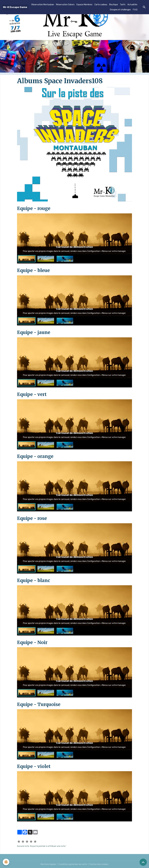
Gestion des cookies (99, 864)
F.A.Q (135, 10)
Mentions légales (48, 864)
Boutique (114, 5)
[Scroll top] (143, 862)
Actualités (132, 5)
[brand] (15, 7)
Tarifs (123, 5)
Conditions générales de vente (73, 864)
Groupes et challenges (120, 10)
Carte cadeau (101, 5)
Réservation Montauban (43, 5)
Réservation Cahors (65, 5)
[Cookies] (6, 862)
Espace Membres (84, 5)
